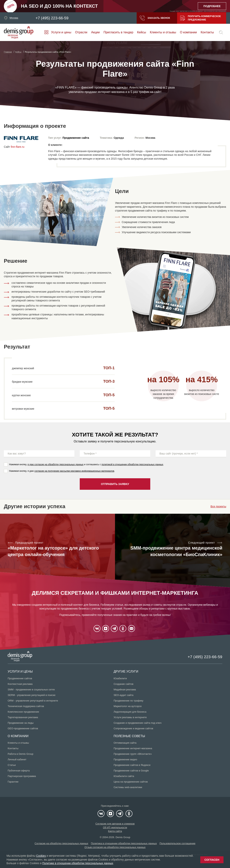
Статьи (12, 765)
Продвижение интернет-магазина (133, 748)
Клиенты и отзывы (163, 32)
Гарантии (13, 782)
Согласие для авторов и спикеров (115, 824)
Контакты (207, 32)
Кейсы (142, 32)
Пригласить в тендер (118, 32)
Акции (96, 32)
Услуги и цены (61, 32)
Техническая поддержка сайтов (26, 706)
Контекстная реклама (20, 684)
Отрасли (81, 32)
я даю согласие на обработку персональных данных (56, 464)
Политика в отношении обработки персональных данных (124, 843)
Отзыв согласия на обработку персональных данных (115, 847)
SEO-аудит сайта (124, 695)
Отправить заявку (115, 484)
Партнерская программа (22, 776)
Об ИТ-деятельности (115, 827)
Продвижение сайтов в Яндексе (132, 765)
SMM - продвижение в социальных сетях (31, 690)
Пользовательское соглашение (177, 843)
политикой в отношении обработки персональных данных (132, 464)
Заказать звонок (155, 18)
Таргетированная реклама (23, 717)
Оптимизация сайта (125, 743)
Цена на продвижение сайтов (131, 782)
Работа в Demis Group (21, 754)
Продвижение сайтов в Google (131, 771)
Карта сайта (115, 831)
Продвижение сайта (76, 138)
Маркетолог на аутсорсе (128, 706)
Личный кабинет (17, 759)
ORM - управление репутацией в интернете (33, 701)
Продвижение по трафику (129, 701)
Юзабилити (120, 678)
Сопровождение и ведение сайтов (133, 728)
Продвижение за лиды (21, 723)
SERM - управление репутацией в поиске (32, 695)
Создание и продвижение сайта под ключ (138, 723)
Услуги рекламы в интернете (130, 717)
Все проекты (218, 506)
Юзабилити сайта (124, 776)
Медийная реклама (125, 690)
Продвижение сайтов (20, 678)
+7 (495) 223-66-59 (52, 18)
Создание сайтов (124, 684)
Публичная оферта (19, 771)
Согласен (212, 860)
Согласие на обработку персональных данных (62, 843)
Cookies (41, 856)
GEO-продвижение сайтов (23, 728)
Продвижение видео (125, 759)
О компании (188, 32)
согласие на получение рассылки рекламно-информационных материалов (74, 471)
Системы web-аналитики (128, 787)
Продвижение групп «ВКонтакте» (133, 754)
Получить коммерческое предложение (200, 18)
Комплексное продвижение (23, 712)
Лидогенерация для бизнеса (130, 712)
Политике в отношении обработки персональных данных (78, 863)
